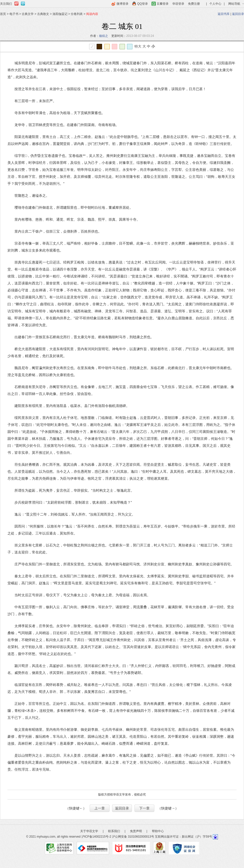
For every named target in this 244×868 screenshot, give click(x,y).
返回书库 (224, 14)
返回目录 (238, 14)
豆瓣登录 (163, 4)
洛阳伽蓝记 (60, 14)
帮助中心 (158, 831)
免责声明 (136, 831)
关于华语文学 (89, 831)
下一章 (144, 808)
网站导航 (234, 4)
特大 (138, 46)
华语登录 (178, 4)
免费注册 (194, 4)
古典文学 (28, 14)
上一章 (100, 808)
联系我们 (114, 831)
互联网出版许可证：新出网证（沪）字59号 (183, 837)
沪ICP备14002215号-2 (96, 837)
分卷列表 (77, 14)
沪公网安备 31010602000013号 (133, 837)
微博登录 (122, 4)
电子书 (14, 14)
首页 (3, 14)
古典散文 (43, 14)
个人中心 (215, 4)
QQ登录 (143, 4)
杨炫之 (104, 36)
